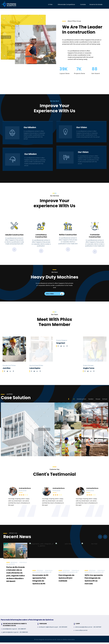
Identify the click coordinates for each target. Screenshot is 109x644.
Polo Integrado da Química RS (42, 571)
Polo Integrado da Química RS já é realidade (66, 578)
